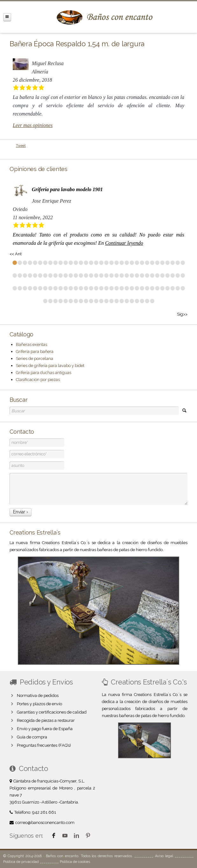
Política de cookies (75, 862)
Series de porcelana (35, 359)
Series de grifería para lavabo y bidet (50, 366)
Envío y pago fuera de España (45, 729)
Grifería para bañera (35, 352)
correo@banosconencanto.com (45, 823)
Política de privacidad (21, 862)
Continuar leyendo (124, 243)
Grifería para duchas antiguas (44, 373)
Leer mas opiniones (33, 125)
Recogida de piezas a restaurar (46, 720)
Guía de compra (32, 737)
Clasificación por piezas (38, 380)
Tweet (21, 146)
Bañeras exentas (32, 344)
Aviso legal (164, 856)
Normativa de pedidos (38, 696)
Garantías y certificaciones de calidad (52, 712)
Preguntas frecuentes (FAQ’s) (44, 745)
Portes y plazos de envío (39, 704)
